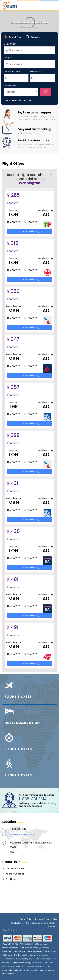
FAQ (55, 919)
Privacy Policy (26, 919)
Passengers (10, 85)
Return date (36, 72)
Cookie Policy (17, 923)
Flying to (8, 58)
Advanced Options (18, 100)
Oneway (35, 37)
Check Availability (30, 231)
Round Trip (15, 37)
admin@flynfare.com (22, 835)
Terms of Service (43, 919)
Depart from (10, 44)
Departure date (12, 72)
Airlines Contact (15, 874)
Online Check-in (15, 869)
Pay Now (10, 879)
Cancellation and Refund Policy (41, 923)
